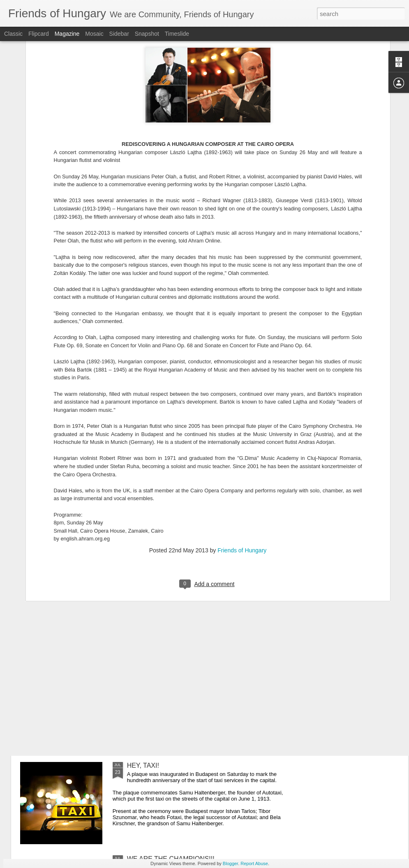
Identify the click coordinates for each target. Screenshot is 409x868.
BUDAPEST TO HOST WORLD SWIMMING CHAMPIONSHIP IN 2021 (192, 676)
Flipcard (39, 34)
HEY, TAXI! (143, 765)
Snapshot (147, 34)
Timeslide (177, 34)
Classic (13, 34)
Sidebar (119, 34)
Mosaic (94, 34)
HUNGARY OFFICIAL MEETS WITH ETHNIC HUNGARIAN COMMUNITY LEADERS (194, 583)
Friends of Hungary (242, 456)
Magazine (67, 34)
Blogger (230, 863)
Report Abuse (254, 863)
